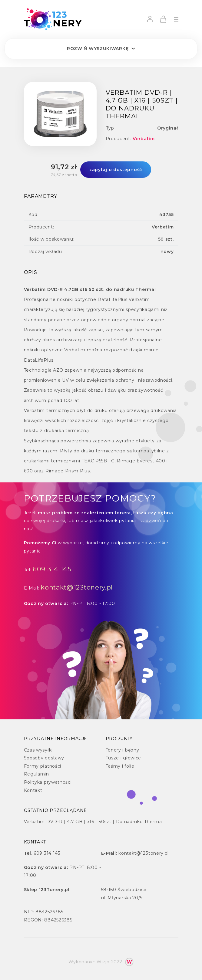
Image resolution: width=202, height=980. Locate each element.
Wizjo (103, 962)
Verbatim (144, 139)
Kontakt (33, 790)
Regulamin (36, 774)
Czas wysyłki (38, 750)
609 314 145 (52, 569)
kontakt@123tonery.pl (77, 587)
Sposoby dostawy (44, 758)
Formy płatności (43, 766)
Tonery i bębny (123, 750)
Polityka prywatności (48, 782)
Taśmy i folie (120, 766)
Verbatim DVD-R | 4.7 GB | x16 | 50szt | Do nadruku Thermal (94, 822)
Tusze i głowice (124, 758)
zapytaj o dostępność (116, 170)
